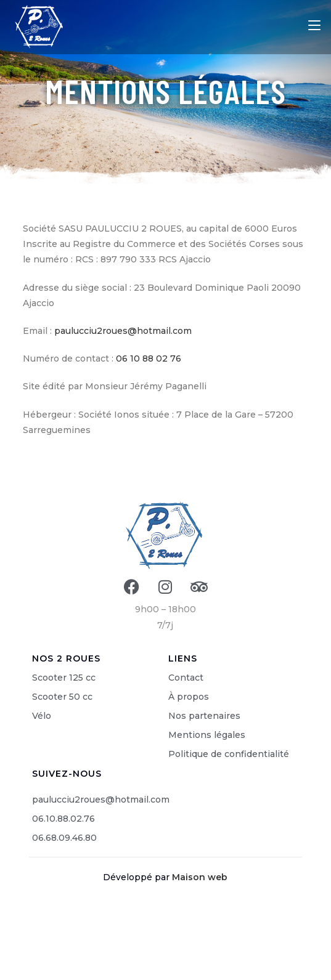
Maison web (200, 877)
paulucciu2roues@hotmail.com (123, 331)
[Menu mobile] (314, 25)
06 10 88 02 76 (149, 358)
